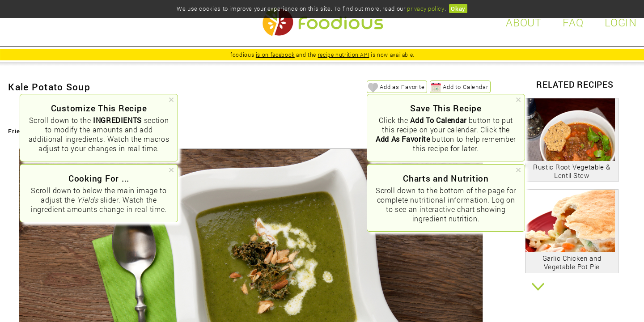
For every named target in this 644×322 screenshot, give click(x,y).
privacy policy (426, 8)
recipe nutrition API (344, 55)
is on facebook (275, 55)
